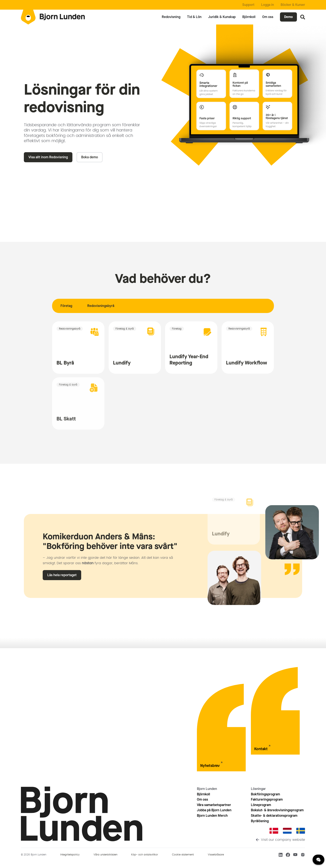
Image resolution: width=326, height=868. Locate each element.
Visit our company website (283, 840)
